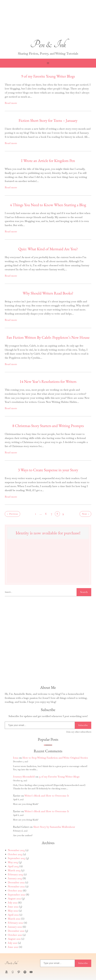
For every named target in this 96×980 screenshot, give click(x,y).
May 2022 (13, 911)
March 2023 (14, 870)
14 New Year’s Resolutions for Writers (48, 381)
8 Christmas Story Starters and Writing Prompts (48, 426)
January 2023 (15, 878)
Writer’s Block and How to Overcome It (47, 796)
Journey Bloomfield (24, 777)
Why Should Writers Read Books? (48, 293)
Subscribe (83, 725)
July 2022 (13, 903)
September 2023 (17, 858)
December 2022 (16, 882)
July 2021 (13, 943)
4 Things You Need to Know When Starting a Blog (48, 205)
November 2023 (16, 850)
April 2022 (13, 915)
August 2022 (14, 898)
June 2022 (13, 907)
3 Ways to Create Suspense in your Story (48, 470)
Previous (12, 514)
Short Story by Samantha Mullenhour (54, 827)
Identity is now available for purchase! (48, 533)
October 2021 (15, 935)
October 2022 (15, 890)
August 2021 (14, 939)
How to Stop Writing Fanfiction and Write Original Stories (55, 758)
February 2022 (15, 923)
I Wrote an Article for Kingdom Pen (48, 161)
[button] (48, 20)
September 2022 (17, 895)
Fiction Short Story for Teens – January (48, 120)
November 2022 (16, 886)
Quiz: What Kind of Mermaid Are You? (48, 249)
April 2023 (13, 866)
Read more (11, 103)
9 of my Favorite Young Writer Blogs (48, 76)
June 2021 (13, 947)
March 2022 (14, 919)
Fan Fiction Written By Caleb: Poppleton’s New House (48, 337)
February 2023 (15, 874)
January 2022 (15, 927)
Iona (16, 758)
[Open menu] (48, 63)
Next (85, 514)
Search (84, 592)
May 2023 (13, 862)
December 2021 (16, 931)
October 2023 (15, 854)
